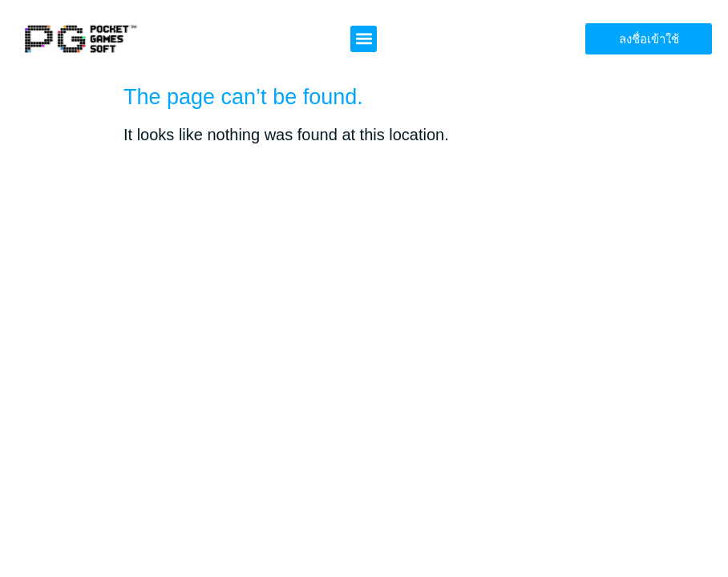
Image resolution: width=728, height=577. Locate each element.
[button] (364, 39)
